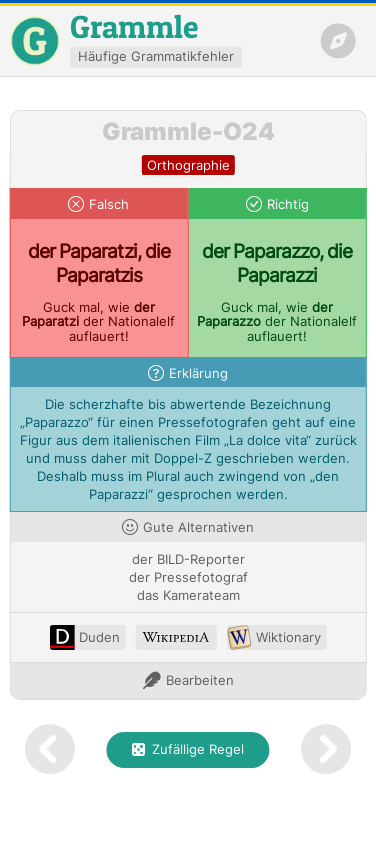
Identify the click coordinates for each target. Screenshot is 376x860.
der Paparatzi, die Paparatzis (99, 263)
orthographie (188, 165)
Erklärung (198, 373)
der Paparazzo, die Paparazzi (277, 263)
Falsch (109, 204)
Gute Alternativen (198, 527)
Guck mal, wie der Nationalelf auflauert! (98, 322)
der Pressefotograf (188, 577)
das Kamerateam (188, 595)
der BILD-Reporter (188, 559)
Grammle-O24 (188, 131)
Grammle (134, 26)
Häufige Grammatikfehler (156, 56)
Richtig (288, 204)
